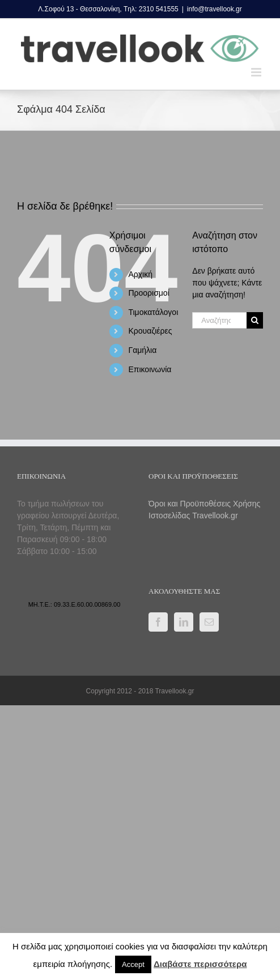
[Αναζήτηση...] (219, 320)
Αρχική (140, 274)
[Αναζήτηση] (255, 320)
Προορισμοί (149, 293)
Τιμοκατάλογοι (153, 312)
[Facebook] (158, 622)
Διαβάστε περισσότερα (200, 964)
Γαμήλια (142, 350)
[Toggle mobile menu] (257, 72)
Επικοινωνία (150, 369)
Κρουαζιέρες (150, 331)
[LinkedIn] (184, 622)
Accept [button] (133, 964)
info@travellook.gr (215, 9)
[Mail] (209, 622)
